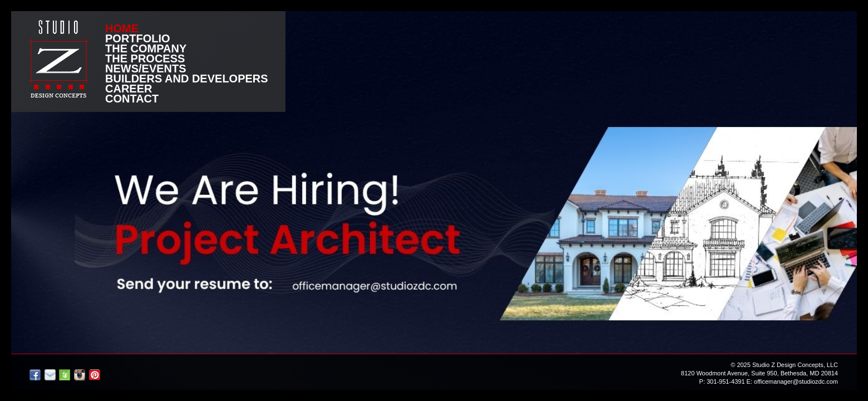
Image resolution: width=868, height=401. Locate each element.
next (840, 201)
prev (28, 201)
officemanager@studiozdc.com (796, 382)
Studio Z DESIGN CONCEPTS (58, 59)
